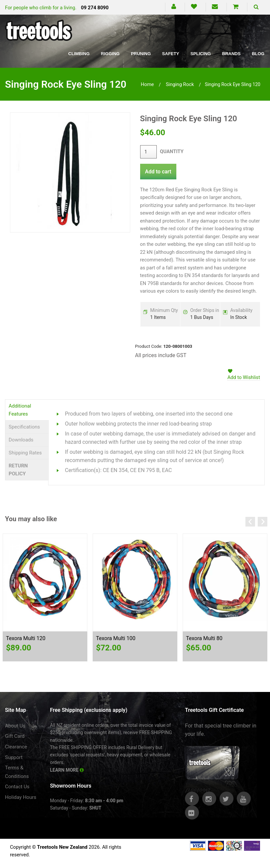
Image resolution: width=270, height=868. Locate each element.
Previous (250, 522)
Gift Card (15, 736)
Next (263, 522)
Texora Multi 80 (204, 638)
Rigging (110, 54)
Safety (171, 54)
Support (14, 757)
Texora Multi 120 (26, 638)
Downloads (21, 440)
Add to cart (158, 172)
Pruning (141, 54)
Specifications (24, 427)
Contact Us (17, 787)
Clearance (16, 747)
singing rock (180, 84)
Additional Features (20, 410)
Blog (258, 54)
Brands (231, 54)
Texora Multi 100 (116, 638)
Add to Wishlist (244, 377)
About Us (15, 726)
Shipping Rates (25, 453)
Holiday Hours (21, 797)
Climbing (79, 54)
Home (147, 84)
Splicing (200, 54)
